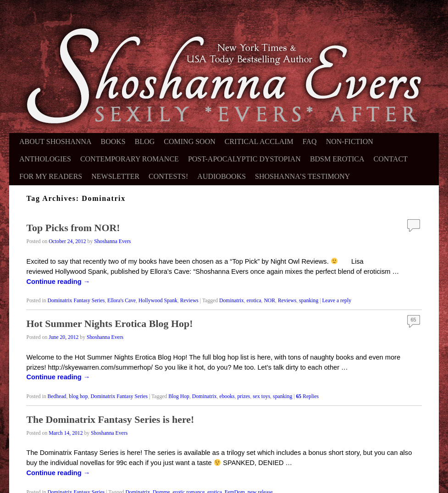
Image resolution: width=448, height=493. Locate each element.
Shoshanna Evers (112, 241)
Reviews (189, 301)
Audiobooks (221, 176)
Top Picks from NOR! (73, 228)
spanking (309, 301)
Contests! (168, 176)
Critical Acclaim (259, 141)
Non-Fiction (350, 141)
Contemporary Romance (130, 159)
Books (113, 141)
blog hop (78, 396)
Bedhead (57, 396)
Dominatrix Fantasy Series (76, 301)
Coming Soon (189, 141)
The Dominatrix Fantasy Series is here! (110, 419)
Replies (307, 396)
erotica (254, 301)
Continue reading (58, 282)
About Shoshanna (55, 141)
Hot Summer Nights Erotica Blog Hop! (109, 324)
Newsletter (115, 176)
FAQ (310, 141)
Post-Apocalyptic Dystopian (244, 159)
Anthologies (45, 159)
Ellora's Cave (122, 301)
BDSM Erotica (337, 159)
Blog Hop (179, 396)
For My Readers (51, 176)
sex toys (261, 396)
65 (413, 320)
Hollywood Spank (158, 301)
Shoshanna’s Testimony (302, 176)
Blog (145, 141)
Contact (391, 159)
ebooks (227, 396)
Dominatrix (232, 301)
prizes (244, 396)
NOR (269, 301)
